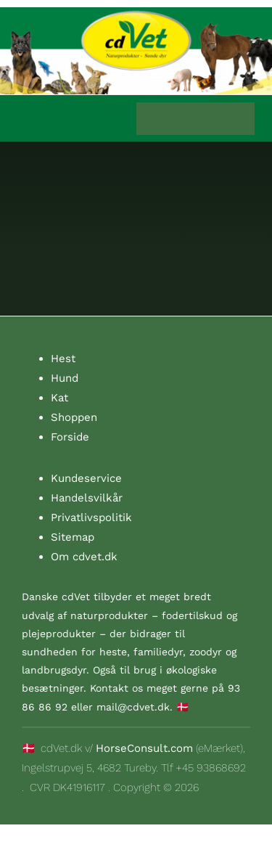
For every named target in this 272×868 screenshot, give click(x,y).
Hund (65, 378)
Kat (59, 398)
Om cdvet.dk (84, 557)
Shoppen (74, 417)
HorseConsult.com (144, 748)
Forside (70, 437)
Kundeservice (86, 478)
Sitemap (73, 537)
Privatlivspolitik (91, 517)
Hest (63, 359)
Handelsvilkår (87, 498)
